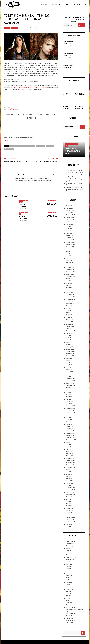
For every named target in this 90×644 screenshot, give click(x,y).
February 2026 (70, 210)
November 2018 (71, 408)
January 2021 (70, 349)
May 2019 (69, 395)
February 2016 (70, 483)
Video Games (70, 623)
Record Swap (70, 589)
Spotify (12, 110)
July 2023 (69, 281)
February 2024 (70, 265)
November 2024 (71, 245)
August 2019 (70, 388)
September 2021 (71, 331)
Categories (44, 4)
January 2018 (70, 431)
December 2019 (71, 379)
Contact (77, 4)
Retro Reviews (70, 591)
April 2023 (69, 288)
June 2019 (69, 392)
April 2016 (69, 479)
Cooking (68, 551)
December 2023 (71, 270)
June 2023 (69, 283)
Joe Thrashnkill (25, 28)
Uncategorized (70, 618)
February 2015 (70, 510)
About (68, 4)
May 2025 (69, 231)
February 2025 (70, 238)
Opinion (26, 201)
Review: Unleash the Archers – (23, 206)
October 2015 (70, 492)
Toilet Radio (14, 28)
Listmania (69, 566)
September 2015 (71, 495)
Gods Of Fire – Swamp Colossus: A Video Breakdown (52, 217)
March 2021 (69, 345)
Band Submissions (71, 541)
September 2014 (71, 522)
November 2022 (71, 299)
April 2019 (69, 397)
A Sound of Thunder (15, 146)
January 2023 (70, 295)
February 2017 (70, 456)
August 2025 (70, 224)
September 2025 (71, 222)
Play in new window (15, 108)
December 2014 (71, 515)
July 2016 (69, 472)
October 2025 (70, 220)
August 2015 (70, 497)
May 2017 (69, 449)
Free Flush (69, 562)
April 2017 (69, 451)
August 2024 (70, 251)
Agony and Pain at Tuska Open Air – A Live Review (52, 205)
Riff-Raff (69, 600)
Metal (21, 201)
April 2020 (69, 370)
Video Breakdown (51, 213)
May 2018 (69, 422)
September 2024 (71, 249)
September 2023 (71, 276)
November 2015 (71, 490)
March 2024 (69, 263)
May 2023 (69, 285)
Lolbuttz (68, 569)
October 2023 (70, 274)
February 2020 (70, 374)
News (73, 144)
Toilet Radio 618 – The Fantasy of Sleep (80, 108)
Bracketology (70, 546)
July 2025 (69, 226)
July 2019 (69, 390)
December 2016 (71, 460)
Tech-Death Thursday (72, 607)
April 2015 (69, 506)
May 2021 (69, 340)
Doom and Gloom (71, 557)
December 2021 (71, 324)
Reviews (21, 202)
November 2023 (71, 272)
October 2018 (70, 410)
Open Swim (69, 582)
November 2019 (71, 381)
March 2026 (69, 208)
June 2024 (69, 256)
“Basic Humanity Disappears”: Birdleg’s (75, 189)
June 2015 (69, 501)
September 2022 (71, 304)
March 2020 (69, 372)
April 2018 (69, 424)
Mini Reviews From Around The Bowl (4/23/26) (79, 95)
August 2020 (70, 360)
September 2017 (71, 440)
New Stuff (21, 213)
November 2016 (71, 463)
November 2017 (71, 436)
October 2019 (70, 383)
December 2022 (71, 297)
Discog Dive (69, 553)
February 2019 (70, 401)
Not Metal (69, 580)
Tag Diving (69, 605)
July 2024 (69, 254)
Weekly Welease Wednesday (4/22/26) (68, 108)
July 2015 (69, 499)
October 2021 (70, 329)
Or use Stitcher (22, 89)
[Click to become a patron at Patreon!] (31, 128)
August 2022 (70, 306)
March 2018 (69, 426)
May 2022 (69, 313)
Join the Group (57, 4)
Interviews (7, 28)
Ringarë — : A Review (46, 161)
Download (24, 108)
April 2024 (69, 260)
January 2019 (70, 404)
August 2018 (70, 415)
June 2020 (69, 365)
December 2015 (71, 488)
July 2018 (69, 417)
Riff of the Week (71, 596)
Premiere (69, 587)
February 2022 (70, 320)
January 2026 (70, 213)
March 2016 (69, 481)
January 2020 (70, 376)
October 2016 (70, 465)
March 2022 (69, 317)
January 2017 (70, 458)
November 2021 (71, 326)
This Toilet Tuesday (71, 614)
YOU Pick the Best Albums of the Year (68, 68)
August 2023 (70, 279)
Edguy (33, 146)
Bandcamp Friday (71, 544)
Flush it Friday (70, 560)
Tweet (6, 140)
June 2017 (69, 447)
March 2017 (69, 454)
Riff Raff (69, 598)
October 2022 (70, 301)
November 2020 (71, 354)
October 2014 (70, 520)
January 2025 (70, 240)
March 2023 (69, 290)
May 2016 (69, 476)
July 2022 (69, 308)
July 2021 (69, 335)
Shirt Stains (69, 603)
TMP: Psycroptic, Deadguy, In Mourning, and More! (72, 151)
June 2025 (69, 229)
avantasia (26, 146)
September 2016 (71, 467)
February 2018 (70, 429)
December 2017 (71, 433)
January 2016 (70, 485)
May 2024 (69, 258)
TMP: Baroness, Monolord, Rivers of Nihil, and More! (24, 218)
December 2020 (71, 351)
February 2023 (70, 292)
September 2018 (71, 413)
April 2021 (69, 342)
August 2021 (70, 333)
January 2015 (70, 513)
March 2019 (69, 399)
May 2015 (69, 504)
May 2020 (69, 367)
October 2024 (70, 247)
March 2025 (69, 235)
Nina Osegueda (40, 146)
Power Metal (50, 146)
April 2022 (69, 315)
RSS (17, 110)
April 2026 (69, 206)
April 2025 (69, 233)
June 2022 (69, 310)
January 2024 (70, 267)
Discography (70, 555)
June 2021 (69, 338)
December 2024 (71, 242)
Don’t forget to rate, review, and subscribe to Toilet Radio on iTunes (29, 87)
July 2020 (69, 363)
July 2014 (69, 526)
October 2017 (70, 438)
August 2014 (70, 524)
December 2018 (71, 406)
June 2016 (69, 474)
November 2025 (71, 217)
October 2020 (70, 356)
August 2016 (70, 470)
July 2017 (69, 445)
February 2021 (70, 347)
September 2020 (71, 358)
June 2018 (69, 420)
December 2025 (71, 215)
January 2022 (70, 322)
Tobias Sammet (9, 149)
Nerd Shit (69, 573)
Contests (69, 548)
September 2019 (71, 385)
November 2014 (71, 517)
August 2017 (70, 442)
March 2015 (69, 508)
